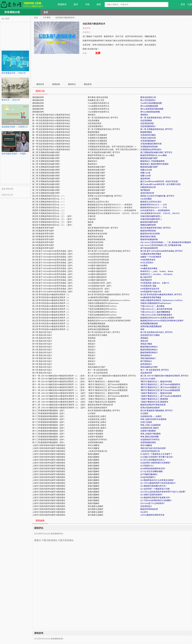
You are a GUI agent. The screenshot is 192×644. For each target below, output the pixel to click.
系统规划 (144, 338)
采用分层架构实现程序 (150, 408)
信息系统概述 (146, 121)
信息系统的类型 (147, 123)
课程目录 (40, 84)
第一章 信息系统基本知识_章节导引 (156, 118)
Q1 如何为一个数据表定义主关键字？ (156, 454)
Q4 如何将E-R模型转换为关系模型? (155, 463)
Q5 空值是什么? (147, 466)
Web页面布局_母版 (148, 286)
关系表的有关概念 (148, 135)
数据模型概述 (146, 132)
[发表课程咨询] (57, 639)
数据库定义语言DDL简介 (151, 202)
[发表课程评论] (57, 534)
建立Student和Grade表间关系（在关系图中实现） (161, 184)
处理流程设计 (146, 364)
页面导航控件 (146, 280)
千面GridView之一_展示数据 (152, 306)
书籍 (85, 5)
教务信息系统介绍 (148, 97)
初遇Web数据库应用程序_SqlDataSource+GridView (162, 300)
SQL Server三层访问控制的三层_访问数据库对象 (161, 245)
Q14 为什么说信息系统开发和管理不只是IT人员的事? (163, 492)
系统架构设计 (146, 355)
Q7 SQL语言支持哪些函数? (152, 471)
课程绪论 (144, 115)
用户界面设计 (146, 361)
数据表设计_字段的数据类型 (152, 161)
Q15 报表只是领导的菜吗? (151, 495)
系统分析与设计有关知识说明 (153, 448)
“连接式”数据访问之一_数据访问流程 (156, 393)
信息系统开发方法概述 (150, 335)
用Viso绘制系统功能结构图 (152, 109)
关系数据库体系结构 (149, 147)
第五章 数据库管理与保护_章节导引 (156, 228)
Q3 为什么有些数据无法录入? (153, 460)
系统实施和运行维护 (149, 367)
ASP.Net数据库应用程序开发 (152, 515)
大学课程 (47, 18)
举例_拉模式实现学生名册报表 (153, 419)
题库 (74, 5)
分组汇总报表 (146, 422)
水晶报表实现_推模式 (150, 428)
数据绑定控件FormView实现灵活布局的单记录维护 (162, 321)
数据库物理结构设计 (149, 353)
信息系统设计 (146, 506)
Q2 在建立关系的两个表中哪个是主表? (157, 457)
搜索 (97, 5)
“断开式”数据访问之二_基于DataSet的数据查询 (160, 384)
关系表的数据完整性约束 (151, 144)
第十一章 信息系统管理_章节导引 (155, 370)
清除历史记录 (7, 195)
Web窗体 (144, 266)
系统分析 (144, 341)
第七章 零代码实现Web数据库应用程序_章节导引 (161, 295)
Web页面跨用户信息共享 (151, 292)
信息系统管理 (146, 373)
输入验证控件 (146, 277)
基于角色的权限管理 (149, 248)
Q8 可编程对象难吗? (149, 474)
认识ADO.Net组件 (148, 379)
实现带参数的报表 (148, 442)
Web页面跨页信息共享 (150, 289)
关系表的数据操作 (148, 141)
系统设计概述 (146, 344)
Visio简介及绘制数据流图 (151, 103)
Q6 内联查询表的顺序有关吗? (153, 469)
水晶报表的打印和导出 (150, 440)
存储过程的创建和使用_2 (151, 219)
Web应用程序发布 (148, 260)
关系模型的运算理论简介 (151, 150)
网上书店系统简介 (148, 100)
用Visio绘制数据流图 (149, 106)
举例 (142, 329)
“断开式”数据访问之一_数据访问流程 (156, 382)
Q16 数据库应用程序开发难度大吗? (155, 498)
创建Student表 (146, 170)
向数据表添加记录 (148, 187)
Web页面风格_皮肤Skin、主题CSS (155, 283)
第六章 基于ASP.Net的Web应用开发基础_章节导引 (162, 251)
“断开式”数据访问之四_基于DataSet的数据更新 (160, 390)
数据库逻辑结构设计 (149, 350)
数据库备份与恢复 (148, 237)
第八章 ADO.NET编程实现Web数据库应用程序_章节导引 (164, 376)
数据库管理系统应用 (149, 509)
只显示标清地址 (49, 539)
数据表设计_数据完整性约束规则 (154, 164)
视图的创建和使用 (148, 225)
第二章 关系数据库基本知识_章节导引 (157, 129)
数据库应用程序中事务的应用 (153, 405)
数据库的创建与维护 (149, 158)
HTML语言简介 (147, 263)
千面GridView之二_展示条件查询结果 (156, 309)
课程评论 (72, 84)
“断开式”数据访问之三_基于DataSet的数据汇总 (160, 387)
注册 (190, 4)
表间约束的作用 (147, 193)
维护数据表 (145, 190)
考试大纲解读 (146, 445)
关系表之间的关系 (148, 138)
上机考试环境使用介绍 (150, 451)
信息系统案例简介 (148, 126)
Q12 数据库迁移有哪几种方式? (153, 486)
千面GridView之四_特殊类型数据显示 (156, 315)
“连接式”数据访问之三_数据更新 (154, 399)
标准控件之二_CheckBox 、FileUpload (156, 274)
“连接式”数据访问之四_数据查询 (154, 402)
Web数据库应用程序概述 (151, 254)
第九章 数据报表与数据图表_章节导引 (157, 411)
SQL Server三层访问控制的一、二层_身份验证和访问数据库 (166, 242)
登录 (183, 4)
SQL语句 (144, 512)
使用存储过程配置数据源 (151, 326)
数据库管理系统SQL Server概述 (154, 155)
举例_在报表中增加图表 (151, 434)
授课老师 (56, 84)
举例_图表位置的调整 (150, 437)
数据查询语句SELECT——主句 (154, 205)
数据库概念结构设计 (149, 347)
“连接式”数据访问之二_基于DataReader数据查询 (161, 396)
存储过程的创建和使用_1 (151, 216)
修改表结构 (145, 179)
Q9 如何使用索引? (148, 477)
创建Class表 (145, 173)
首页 (46, 12)
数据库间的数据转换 (149, 239)
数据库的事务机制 (148, 231)
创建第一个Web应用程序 (151, 257)
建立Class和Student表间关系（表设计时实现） (160, 181)
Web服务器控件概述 (149, 268)
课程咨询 (88, 84)
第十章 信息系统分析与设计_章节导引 (157, 332)
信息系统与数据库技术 (65, 18)
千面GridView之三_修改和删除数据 (155, 312)
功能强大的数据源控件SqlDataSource (156, 303)
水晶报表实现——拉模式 (151, 416)
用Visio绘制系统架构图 (150, 112)
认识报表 (144, 413)
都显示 (38, 539)
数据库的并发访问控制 (150, 234)
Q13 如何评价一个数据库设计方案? (155, 489)
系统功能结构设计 (148, 358)
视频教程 (60, 5)
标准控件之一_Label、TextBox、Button (157, 271)
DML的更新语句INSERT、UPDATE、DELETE (160, 213)
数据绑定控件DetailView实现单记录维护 (157, 318)
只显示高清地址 (66, 539)
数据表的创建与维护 (149, 167)
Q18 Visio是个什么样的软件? (152, 503)
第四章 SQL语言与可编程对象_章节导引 (157, 196)
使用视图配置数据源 (149, 324)
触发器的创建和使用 (149, 222)
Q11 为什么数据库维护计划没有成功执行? (158, 483)
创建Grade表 (146, 176)
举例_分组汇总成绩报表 (151, 425)
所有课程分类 (12, 12)
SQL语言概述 (146, 199)
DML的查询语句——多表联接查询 (155, 210)
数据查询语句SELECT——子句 (154, 208)
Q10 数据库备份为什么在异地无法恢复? (157, 480)
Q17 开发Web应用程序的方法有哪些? (156, 500)
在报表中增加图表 (148, 431)
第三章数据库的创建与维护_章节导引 (156, 152)
